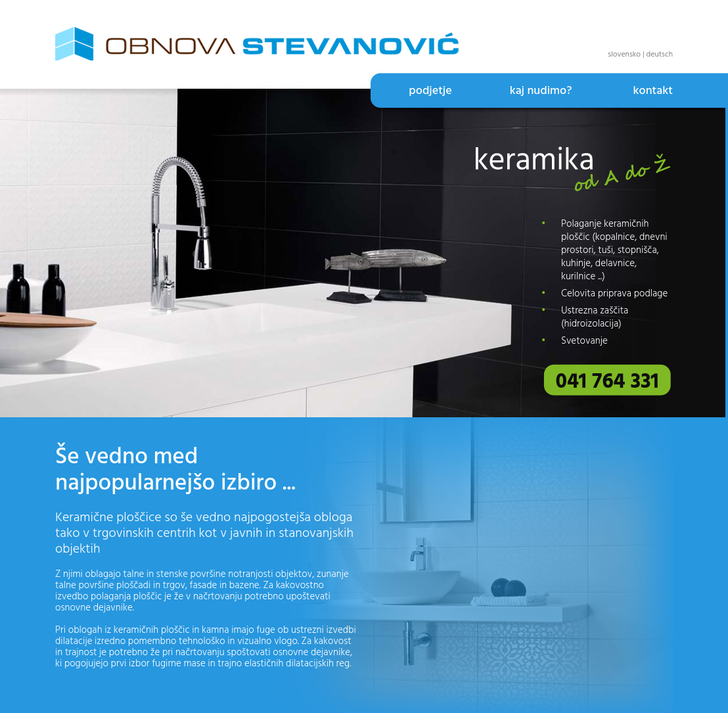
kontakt (653, 91)
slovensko (624, 55)
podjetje (430, 91)
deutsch (660, 55)
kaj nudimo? (541, 91)
